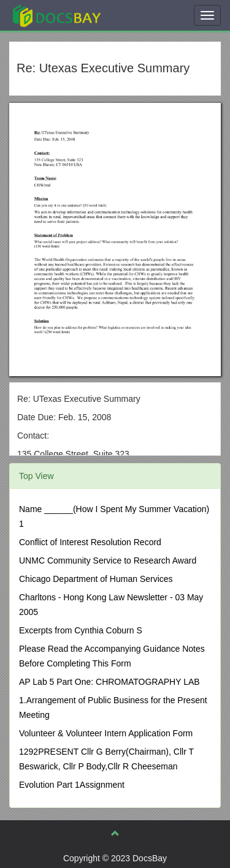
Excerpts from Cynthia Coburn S (81, 630)
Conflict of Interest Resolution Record (90, 542)
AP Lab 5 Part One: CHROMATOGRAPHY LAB (109, 682)
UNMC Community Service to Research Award (108, 560)
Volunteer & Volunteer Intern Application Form (106, 733)
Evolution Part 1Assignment (72, 785)
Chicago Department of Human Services (96, 579)
